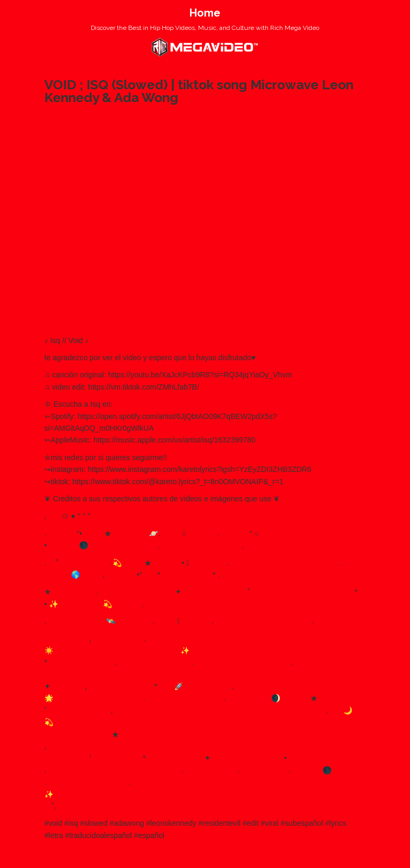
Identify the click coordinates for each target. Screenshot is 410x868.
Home (205, 13)
